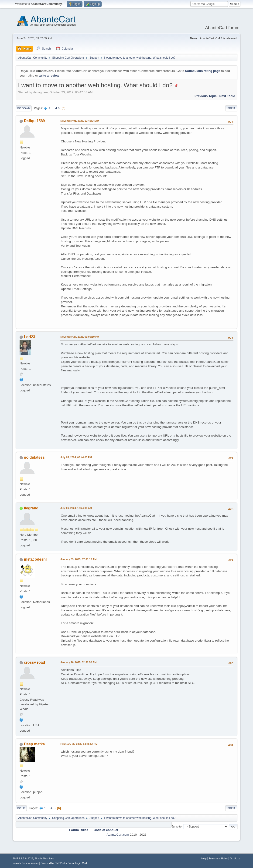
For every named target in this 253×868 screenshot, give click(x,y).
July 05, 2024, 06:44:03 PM (76, 457)
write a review (49, 76)
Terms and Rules (218, 858)
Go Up (21, 808)
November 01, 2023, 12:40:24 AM (80, 121)
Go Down (24, 108)
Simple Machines (44, 858)
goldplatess (34, 457)
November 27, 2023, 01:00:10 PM (80, 337)
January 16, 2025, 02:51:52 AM (78, 662)
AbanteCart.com (118, 835)
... (53, 108)
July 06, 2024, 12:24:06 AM (76, 508)
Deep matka (34, 744)
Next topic (227, 96)
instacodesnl (35, 559)
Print (231, 108)
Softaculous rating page (203, 71)
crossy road (35, 662)
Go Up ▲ (235, 858)
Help (204, 858)
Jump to (177, 826)
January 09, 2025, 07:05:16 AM (78, 559)
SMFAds (17, 863)
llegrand (31, 508)
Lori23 (30, 337)
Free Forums (32, 863)
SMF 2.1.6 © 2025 (23, 858)
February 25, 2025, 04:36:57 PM (79, 744)
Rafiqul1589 (34, 121)
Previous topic (206, 96)
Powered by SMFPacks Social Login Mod (64, 863)
